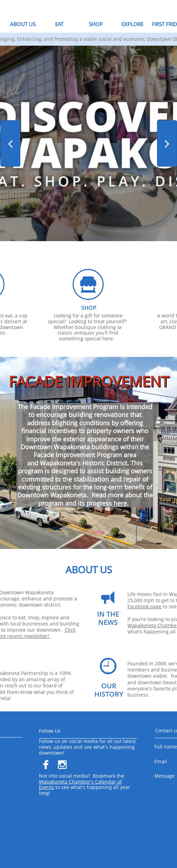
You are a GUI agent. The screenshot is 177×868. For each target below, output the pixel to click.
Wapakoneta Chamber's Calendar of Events (80, 785)
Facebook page (144, 606)
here (120, 503)
